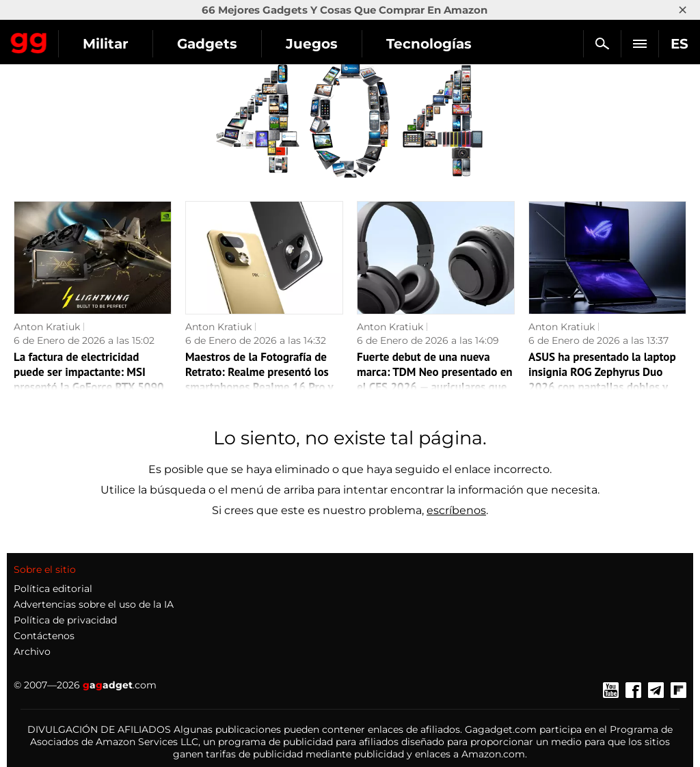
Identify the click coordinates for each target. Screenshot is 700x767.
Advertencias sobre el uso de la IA (94, 604)
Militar (106, 44)
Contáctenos (44, 636)
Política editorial (53, 589)
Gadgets (207, 44)
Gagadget (29, 40)
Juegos (312, 44)
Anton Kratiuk (47, 327)
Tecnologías (429, 44)
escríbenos (456, 510)
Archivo (32, 651)
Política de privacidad (65, 620)
